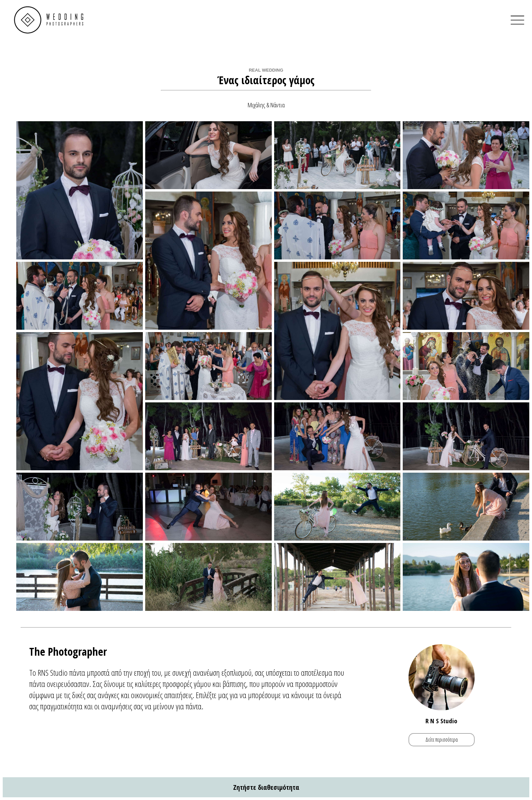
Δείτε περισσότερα (442, 740)
